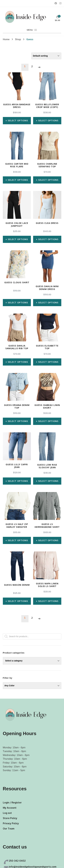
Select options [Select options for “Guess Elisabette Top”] (48, 362)
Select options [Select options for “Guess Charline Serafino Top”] (48, 180)
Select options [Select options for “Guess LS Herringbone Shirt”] (48, 540)
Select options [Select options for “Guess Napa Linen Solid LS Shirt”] (48, 601)
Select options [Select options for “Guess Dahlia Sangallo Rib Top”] (18, 362)
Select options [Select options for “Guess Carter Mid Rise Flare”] (18, 180)
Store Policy (10, 818)
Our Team (9, 828)
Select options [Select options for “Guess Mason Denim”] (18, 601)
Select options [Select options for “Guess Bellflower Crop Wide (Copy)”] (48, 120)
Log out (7, 813)
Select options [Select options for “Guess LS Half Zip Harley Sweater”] (18, 540)
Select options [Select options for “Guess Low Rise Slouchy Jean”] (48, 481)
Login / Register (12, 802)
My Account (10, 808)
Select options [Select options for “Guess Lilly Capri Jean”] (18, 481)
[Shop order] (46, 56)
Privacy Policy (11, 823)
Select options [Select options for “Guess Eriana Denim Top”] (18, 421)
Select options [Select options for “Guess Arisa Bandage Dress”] (18, 120)
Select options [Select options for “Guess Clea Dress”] (48, 239)
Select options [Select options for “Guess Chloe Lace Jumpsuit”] (18, 239)
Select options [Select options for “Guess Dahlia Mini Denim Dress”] (48, 303)
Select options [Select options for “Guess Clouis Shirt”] (18, 303)
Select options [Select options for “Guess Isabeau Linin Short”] (48, 421)
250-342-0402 (17, 861)
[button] (30, 30)
